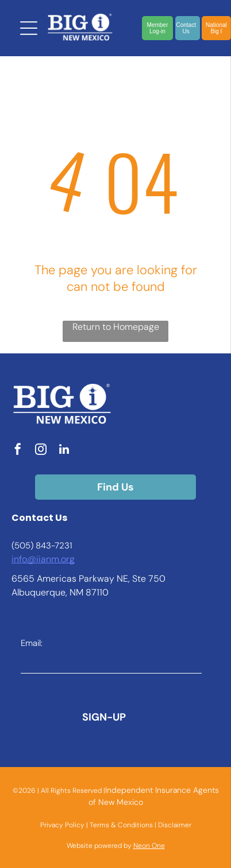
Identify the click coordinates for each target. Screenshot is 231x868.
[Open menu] (29, 28)
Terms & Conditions (121, 825)
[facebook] (18, 451)
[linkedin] (64, 451)
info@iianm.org (43, 559)
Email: (32, 643)
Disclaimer (175, 825)
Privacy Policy (62, 825)
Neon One (149, 846)
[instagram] (41, 451)
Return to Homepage (116, 327)
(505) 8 (26, 546)
